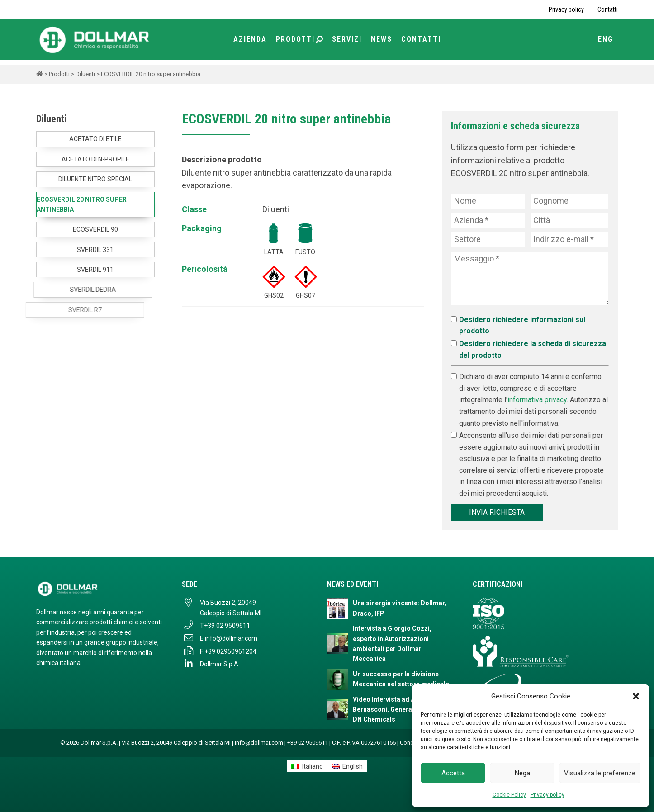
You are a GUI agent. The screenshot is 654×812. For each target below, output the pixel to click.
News (381, 39)
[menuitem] (307, 766)
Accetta (453, 773)
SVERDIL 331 (89, 250)
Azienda (250, 39)
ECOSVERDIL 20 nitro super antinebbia (82, 204)
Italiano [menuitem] (313, 766)
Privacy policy (547, 795)
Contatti (608, 9)
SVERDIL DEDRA (66, 290)
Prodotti (299, 39)
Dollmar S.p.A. (220, 664)
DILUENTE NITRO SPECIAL (95, 179)
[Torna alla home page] (95, 39)
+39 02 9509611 (227, 626)
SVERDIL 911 (79, 270)
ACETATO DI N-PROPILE (95, 159)
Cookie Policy (509, 795)
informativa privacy (537, 400)
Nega (522, 773)
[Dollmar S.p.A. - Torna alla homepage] (100, 589)
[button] (636, 696)
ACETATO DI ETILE (95, 139)
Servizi (347, 39)
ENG (606, 39)
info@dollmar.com (231, 638)
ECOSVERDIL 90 (95, 229)
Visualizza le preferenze (600, 773)
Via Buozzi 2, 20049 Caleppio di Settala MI (231, 608)
